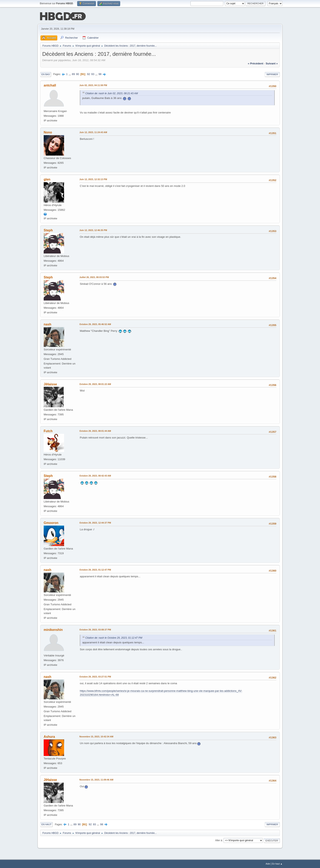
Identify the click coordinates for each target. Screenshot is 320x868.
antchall (50, 85)
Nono (48, 132)
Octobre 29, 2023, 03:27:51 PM (95, 677)
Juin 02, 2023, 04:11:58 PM (93, 85)
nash (47, 324)
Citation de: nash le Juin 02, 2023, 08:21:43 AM (112, 93)
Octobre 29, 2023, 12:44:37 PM (95, 523)
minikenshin (53, 630)
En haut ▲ (277, 864)
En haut (46, 824)
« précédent (256, 63)
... (70, 74)
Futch (48, 431)
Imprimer (272, 74)
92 (89, 74)
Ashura (49, 737)
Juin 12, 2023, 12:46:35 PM (93, 230)
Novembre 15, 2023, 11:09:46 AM (96, 780)
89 (73, 74)
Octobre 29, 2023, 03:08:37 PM (95, 630)
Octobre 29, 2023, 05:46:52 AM (95, 324)
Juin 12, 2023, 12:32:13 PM (93, 179)
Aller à (219, 840)
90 (78, 74)
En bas (46, 74)
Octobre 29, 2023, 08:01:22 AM (95, 384)
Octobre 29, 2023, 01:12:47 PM (95, 570)
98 (100, 74)
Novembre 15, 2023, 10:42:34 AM (96, 737)
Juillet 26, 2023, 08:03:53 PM (94, 277)
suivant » (272, 63)
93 (93, 74)
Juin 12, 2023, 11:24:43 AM (93, 132)
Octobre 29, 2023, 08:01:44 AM (95, 431)
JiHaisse (50, 384)
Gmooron (51, 523)
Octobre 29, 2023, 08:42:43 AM (95, 476)
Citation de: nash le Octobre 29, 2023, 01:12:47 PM (114, 638)
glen (47, 179)
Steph (48, 230)
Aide (268, 864)
